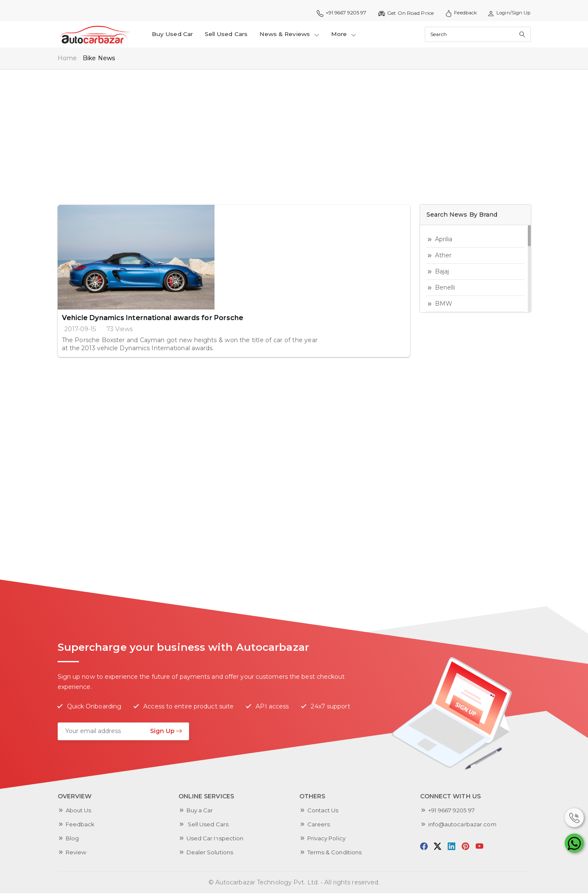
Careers (319, 826)
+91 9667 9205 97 (335, 13)
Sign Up (166, 733)
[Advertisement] (294, 135)
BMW (444, 305)
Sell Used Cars (229, 35)
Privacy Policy (328, 840)
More (352, 35)
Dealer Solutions (211, 854)
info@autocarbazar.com (464, 826)
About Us (80, 812)
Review (77, 854)
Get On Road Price (401, 13)
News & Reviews (295, 35)
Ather (443, 257)
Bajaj (442, 273)
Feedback (457, 13)
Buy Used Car (174, 35)
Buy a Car (201, 812)
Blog (73, 840)
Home (67, 60)
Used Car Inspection (217, 840)
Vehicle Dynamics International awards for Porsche (241, 215)
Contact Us (324, 812)
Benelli (445, 289)
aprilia (444, 241)
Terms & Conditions (336, 854)
